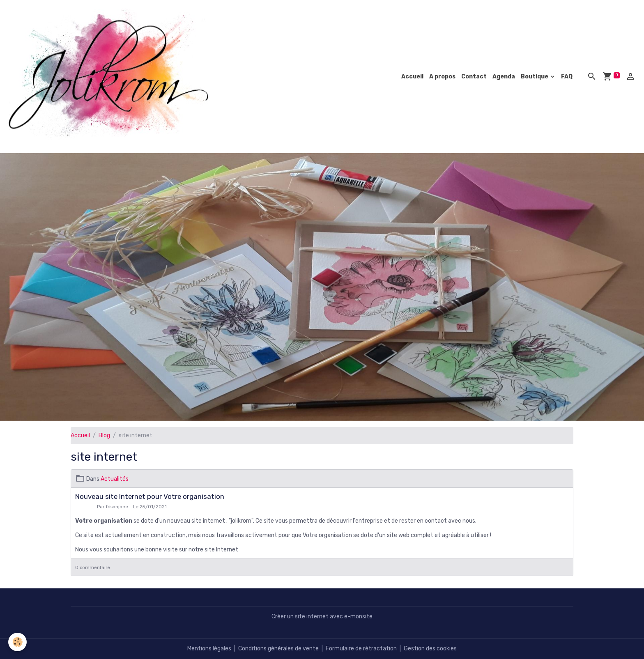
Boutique (535, 77)
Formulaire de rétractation (361, 649)
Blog (104, 435)
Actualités (115, 479)
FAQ (567, 77)
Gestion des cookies (430, 649)
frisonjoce (117, 507)
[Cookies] (17, 642)
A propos (442, 77)
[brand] (112, 77)
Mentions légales (209, 649)
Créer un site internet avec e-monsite (322, 617)
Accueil (412, 77)
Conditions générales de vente (278, 649)
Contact (474, 77)
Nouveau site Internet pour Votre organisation (150, 496)
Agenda (504, 77)
